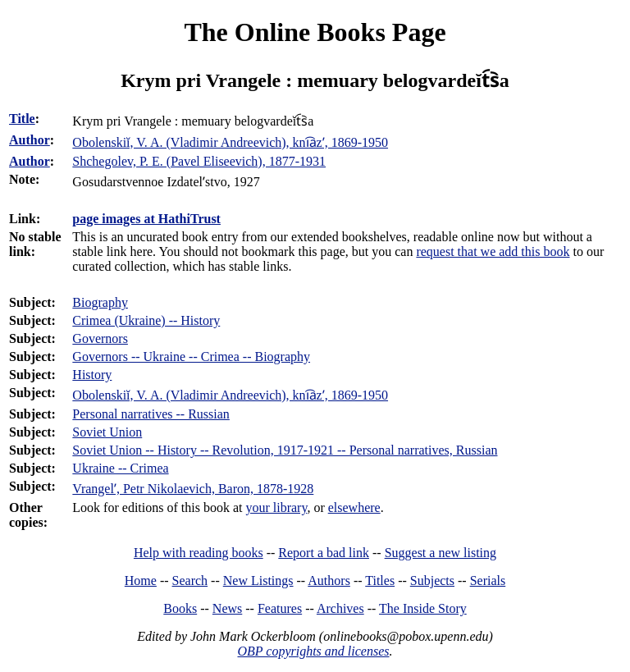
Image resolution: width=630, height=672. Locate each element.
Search (190, 581)
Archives (340, 608)
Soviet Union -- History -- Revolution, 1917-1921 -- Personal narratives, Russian (285, 450)
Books (180, 608)
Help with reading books (199, 553)
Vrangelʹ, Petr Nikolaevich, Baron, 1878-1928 (193, 489)
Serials (488, 581)
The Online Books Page (315, 32)
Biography (100, 302)
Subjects (432, 581)
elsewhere (354, 507)
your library (276, 507)
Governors (100, 338)
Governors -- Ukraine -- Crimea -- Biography (191, 357)
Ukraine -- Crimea (120, 468)
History (92, 375)
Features (280, 608)
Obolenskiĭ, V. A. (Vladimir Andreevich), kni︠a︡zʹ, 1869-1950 (230, 395)
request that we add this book (493, 251)
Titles (380, 581)
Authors (329, 581)
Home (141, 581)
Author (30, 140)
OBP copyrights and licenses (313, 651)
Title (22, 119)
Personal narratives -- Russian (151, 414)
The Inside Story (423, 608)
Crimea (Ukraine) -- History (146, 320)
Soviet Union (107, 432)
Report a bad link (324, 553)
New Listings (258, 581)
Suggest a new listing (441, 553)
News (227, 608)
